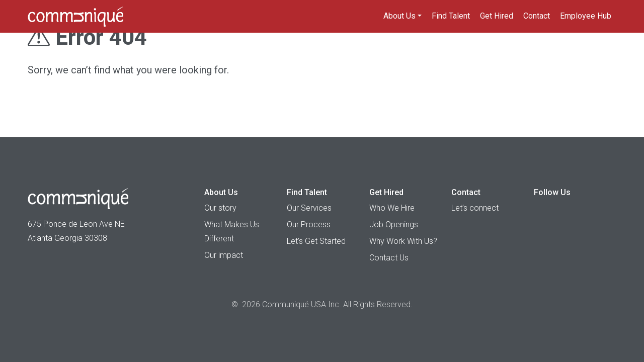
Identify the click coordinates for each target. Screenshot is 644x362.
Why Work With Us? (403, 241)
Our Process (309, 224)
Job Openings (394, 224)
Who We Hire (392, 208)
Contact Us (389, 258)
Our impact (224, 255)
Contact (537, 16)
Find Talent (451, 16)
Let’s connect (475, 208)
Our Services (309, 208)
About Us (399, 16)
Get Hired (497, 16)
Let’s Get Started (316, 241)
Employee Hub (586, 16)
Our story (220, 208)
